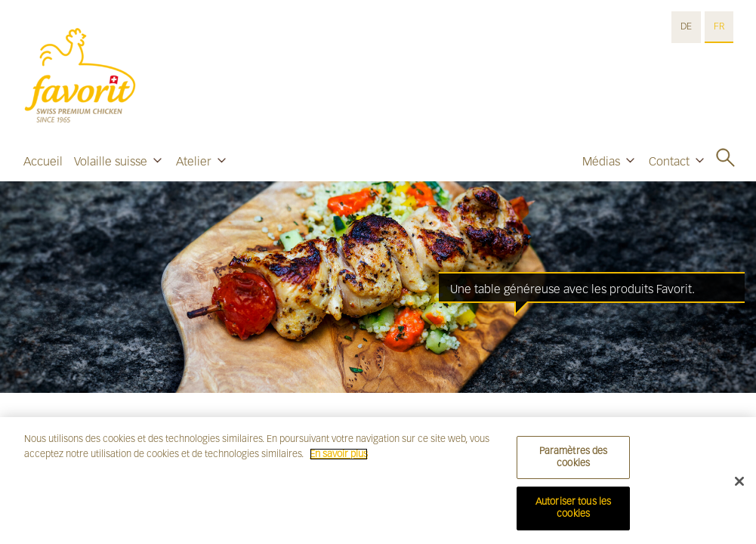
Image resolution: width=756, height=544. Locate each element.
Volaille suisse (111, 161)
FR (719, 26)
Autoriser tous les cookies (573, 512)
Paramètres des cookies (574, 462)
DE (686, 26)
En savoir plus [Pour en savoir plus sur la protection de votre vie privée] (339, 458)
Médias (601, 161)
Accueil (43, 161)
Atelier (194, 161)
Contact (669, 161)
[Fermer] (739, 485)
